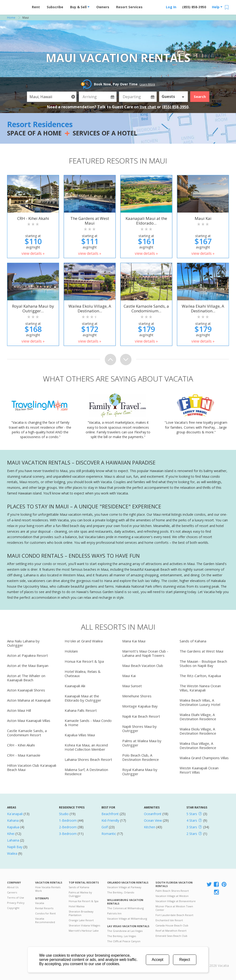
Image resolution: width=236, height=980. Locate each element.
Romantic (109, 834)
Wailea (12, 853)
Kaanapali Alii (75, 686)
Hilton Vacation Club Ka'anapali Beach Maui (32, 767)
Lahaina (13, 840)
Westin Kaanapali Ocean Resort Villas (199, 770)
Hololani (71, 651)
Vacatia (40, 903)
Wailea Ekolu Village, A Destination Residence (198, 731)
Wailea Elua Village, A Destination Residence (198, 745)
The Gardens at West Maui (201, 651)
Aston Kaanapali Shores (26, 690)
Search (200, 96)
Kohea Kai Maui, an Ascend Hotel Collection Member (86, 747)
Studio (64, 814)
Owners (103, 7)
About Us (13, 887)
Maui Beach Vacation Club (143, 666)
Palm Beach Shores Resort (172, 891)
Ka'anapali (15, 814)
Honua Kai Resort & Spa (84, 661)
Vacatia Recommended (45, 920)
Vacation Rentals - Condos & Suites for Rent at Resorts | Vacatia (17, 6)
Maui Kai (129, 676)
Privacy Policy (16, 903)
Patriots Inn (114, 913)
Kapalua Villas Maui (80, 735)
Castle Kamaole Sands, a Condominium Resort (27, 733)
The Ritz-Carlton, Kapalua (200, 676)
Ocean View (153, 820)
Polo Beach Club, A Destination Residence (141, 757)
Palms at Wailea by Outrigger (80, 894)
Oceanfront (153, 814)
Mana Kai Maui (134, 641)
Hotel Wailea (77, 906)
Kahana (13, 820)
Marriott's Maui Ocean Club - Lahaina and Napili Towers (145, 653)
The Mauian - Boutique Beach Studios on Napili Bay (203, 663)
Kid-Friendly (110, 820)
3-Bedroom (68, 834)
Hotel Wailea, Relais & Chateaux (83, 674)
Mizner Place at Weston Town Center (174, 908)
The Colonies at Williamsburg (125, 908)
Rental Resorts (44, 908)
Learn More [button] (147, 84)
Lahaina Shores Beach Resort (88, 759)
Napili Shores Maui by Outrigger (139, 729)
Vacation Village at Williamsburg (127, 919)
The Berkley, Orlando (121, 892)
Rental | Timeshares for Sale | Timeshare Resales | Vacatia (217, 959)
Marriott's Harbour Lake (84, 931)
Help (217, 7)
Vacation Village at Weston (172, 896)
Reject (185, 960)
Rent (36, 7)
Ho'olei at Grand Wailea (84, 641)
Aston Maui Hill (19, 710)
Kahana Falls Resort (81, 710)
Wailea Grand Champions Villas (204, 758)
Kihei (11, 834)
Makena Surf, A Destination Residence (86, 772)
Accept (158, 960)
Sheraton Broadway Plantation (81, 913)
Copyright (13, 908)
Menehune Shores (137, 696)
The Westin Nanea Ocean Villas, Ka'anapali (200, 688)
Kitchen (150, 827)
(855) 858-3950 (194, 7)
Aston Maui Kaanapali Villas (29, 720)
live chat (148, 107)
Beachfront (110, 814)
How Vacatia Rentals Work (48, 889)
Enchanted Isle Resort (169, 920)
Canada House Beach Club (172, 925)
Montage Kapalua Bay (140, 706)
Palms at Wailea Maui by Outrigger (142, 743)
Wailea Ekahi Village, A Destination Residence (198, 717)
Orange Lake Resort (81, 920)
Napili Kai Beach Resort (141, 716)
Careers (12, 892)
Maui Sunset (132, 686)
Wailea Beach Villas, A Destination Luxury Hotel (200, 702)
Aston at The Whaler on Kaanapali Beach (26, 678)
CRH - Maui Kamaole (24, 755)
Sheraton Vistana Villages (84, 925)
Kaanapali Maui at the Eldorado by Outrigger (83, 698)
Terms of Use (16, 898)
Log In (171, 7)
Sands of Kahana (193, 641)
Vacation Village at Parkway (124, 887)
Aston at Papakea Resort (27, 655)
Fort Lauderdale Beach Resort (174, 915)
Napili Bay (15, 847)
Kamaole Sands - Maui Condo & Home (88, 723)
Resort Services (129, 7)
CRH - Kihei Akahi (21, 745)
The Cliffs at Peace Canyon (124, 941)
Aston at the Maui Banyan (28, 666)
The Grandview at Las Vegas (125, 931)
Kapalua (13, 827)
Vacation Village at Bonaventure (176, 901)
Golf (105, 827)
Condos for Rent (45, 913)
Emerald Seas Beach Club (171, 936)
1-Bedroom (68, 820)
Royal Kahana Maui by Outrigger (140, 772)
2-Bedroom (68, 827)
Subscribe (55, 7)
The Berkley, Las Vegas (122, 936)
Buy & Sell (80, 7)
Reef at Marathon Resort (171, 931)
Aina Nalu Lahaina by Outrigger (23, 643)
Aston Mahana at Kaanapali (29, 700)
